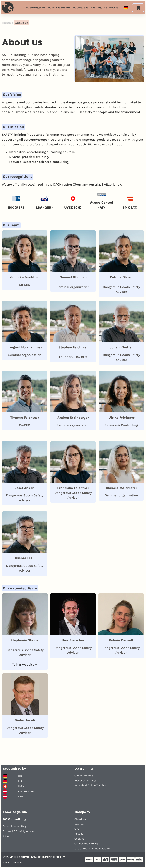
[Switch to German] (126, 8)
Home (6, 23)
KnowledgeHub (15, 812)
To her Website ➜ (25, 665)
